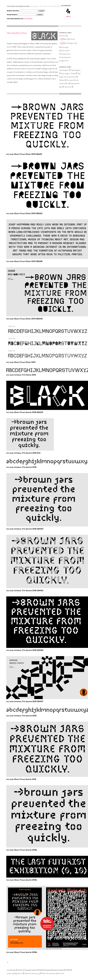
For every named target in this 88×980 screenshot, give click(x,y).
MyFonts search (64, 51)
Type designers (64, 70)
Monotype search (65, 54)
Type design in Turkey (68, 73)
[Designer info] (72, 43)
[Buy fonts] (71, 39)
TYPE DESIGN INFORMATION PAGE (18, 6)
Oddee (49, 59)
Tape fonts (68, 87)
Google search (64, 61)
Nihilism (62, 80)
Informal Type (64, 36)
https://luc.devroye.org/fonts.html (53, 973)
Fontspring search (65, 57)
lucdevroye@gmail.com (15, 973)
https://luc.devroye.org (32, 973)
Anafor (9, 47)
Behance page (64, 47)
